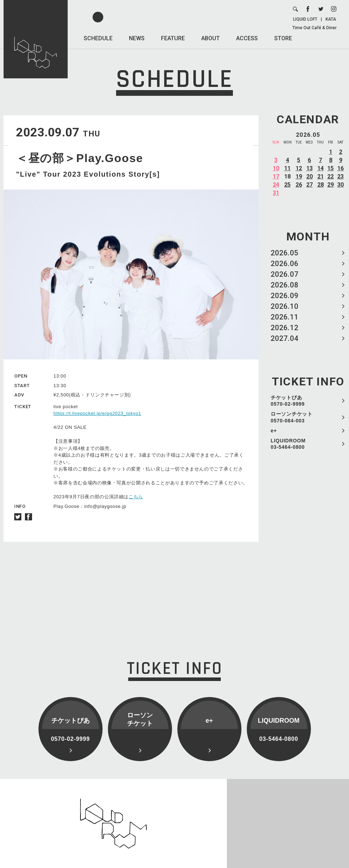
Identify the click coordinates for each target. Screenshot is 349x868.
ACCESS (247, 38)
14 (321, 168)
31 (276, 193)
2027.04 (285, 338)
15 (330, 168)
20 (309, 176)
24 (276, 185)
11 (287, 168)
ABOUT (210, 38)
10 (276, 168)
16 (340, 168)
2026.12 (285, 328)
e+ (274, 431)
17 (276, 176)
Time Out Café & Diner (314, 28)
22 (330, 176)
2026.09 (285, 296)
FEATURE (173, 38)
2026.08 (285, 285)
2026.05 (285, 253)
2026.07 (285, 274)
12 (299, 168)
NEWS (137, 38)
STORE (283, 38)
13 (309, 168)
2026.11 (285, 317)
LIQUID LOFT (305, 19)
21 (321, 176)
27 (309, 185)
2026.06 (285, 264)
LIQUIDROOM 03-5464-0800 (288, 444)
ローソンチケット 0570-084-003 (292, 417)
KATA (331, 19)
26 (299, 185)
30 (340, 185)
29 (330, 185)
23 (340, 176)
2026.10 (285, 306)
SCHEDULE (98, 38)
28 (321, 185)
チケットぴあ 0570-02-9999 (288, 401)
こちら (136, 497)
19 (299, 176)
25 (287, 185)
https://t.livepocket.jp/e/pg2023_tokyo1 (97, 413)
